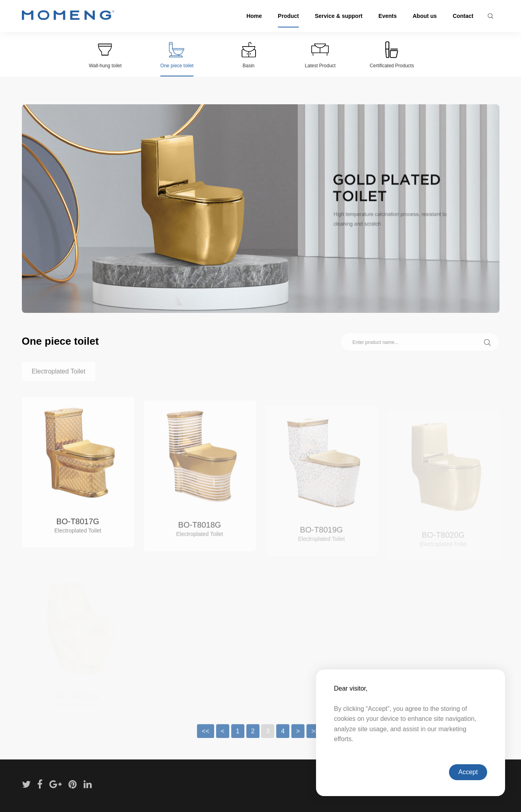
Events (388, 16)
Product (288, 16)
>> (315, 739)
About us (425, 16)
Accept (468, 772)
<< (206, 739)
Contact (463, 16)
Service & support (339, 16)
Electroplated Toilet (59, 379)
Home (254, 16)
